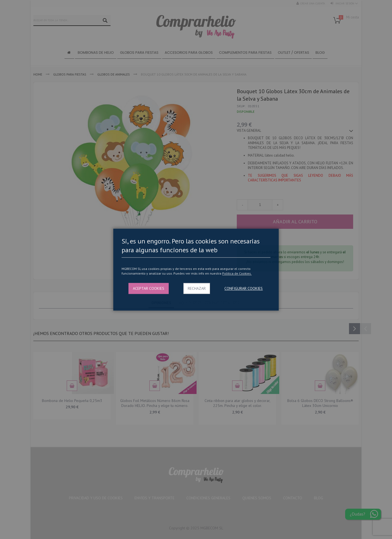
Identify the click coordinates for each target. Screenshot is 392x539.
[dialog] (196, 269)
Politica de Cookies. (237, 274)
